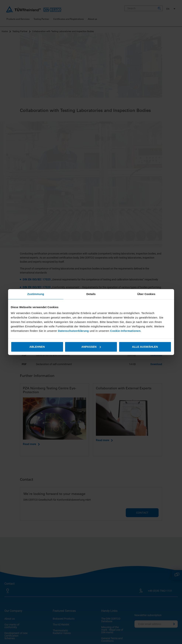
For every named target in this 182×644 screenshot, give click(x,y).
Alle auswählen (145, 347)
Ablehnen (37, 347)
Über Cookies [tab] (146, 294)
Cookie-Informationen (125, 331)
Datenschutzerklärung (74, 331)
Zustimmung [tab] (36, 294)
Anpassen (91, 347)
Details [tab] (91, 294)
